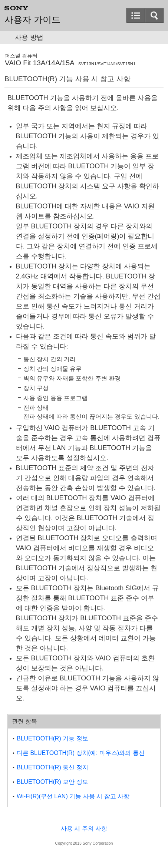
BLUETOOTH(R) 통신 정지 (52, 767)
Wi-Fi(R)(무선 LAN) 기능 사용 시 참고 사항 (73, 796)
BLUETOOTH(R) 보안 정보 (52, 782)
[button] (136, 16)
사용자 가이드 (32, 20)
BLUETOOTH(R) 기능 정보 (52, 738)
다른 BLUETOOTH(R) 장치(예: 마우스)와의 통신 (81, 753)
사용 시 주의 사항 (84, 829)
